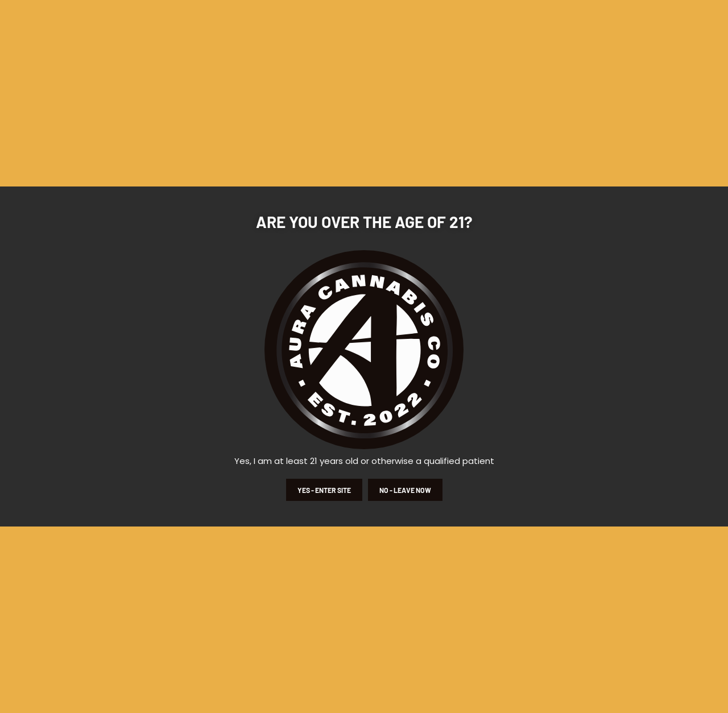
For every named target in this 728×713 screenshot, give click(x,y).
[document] (364, 356)
